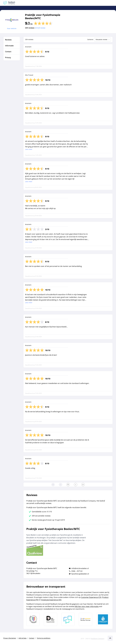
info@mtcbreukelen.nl (80, 568)
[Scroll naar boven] (110, 638)
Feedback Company (98, 639)
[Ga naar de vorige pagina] (61, 485)
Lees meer (29, 149)
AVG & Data (23, 638)
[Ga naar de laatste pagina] (83, 485)
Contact (32, 638)
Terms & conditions (44, 638)
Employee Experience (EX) (51, 600)
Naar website (12, 28)
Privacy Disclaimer (10, 638)
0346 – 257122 (77, 571)
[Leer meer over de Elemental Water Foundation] (103, 619)
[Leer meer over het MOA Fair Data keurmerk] (51, 619)
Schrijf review (40, 28)
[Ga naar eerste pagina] (53, 485)
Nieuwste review (103, 40)
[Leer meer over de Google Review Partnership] (85, 619)
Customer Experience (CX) (91, 597)
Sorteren (90, 39)
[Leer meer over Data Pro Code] (33, 619)
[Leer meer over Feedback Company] (68, 619)
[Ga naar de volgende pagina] (76, 485)
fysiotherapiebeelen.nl (80, 574)
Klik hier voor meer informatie (87, 606)
